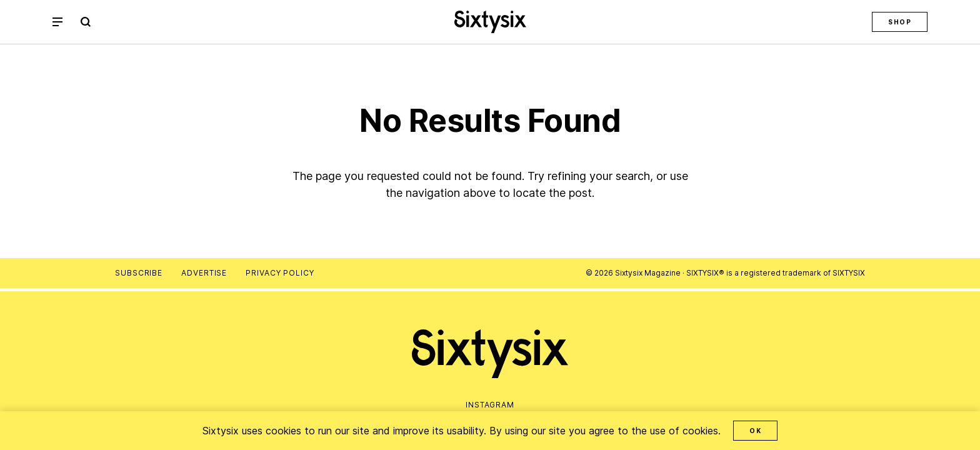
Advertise (204, 273)
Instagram (490, 405)
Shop (900, 22)
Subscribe (139, 273)
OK (755, 431)
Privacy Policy (280, 273)
